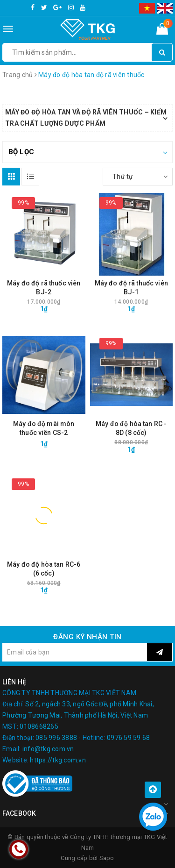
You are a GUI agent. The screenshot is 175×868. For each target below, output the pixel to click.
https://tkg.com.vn (58, 760)
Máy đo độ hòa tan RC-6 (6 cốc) (44, 569)
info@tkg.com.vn (48, 749)
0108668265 (39, 726)
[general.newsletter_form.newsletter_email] (75, 652)
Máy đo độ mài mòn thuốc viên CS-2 (44, 428)
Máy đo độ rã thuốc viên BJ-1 (131, 288)
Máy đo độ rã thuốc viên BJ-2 (44, 288)
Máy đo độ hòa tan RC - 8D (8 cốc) (131, 428)
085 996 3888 (56, 738)
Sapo (107, 858)
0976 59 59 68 (128, 738)
